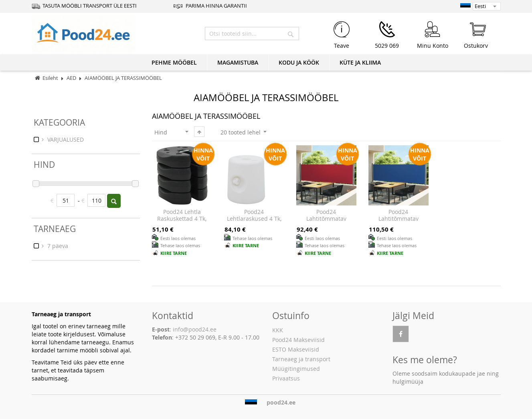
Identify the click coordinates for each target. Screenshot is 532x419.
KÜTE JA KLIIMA (360, 62)
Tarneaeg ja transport (301, 359)
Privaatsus (286, 378)
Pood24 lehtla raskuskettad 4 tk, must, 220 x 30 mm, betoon (182, 222)
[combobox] (252, 34)
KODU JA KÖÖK (299, 62)
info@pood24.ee (195, 329)
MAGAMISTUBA (238, 62)
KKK (278, 330)
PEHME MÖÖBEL (174, 62)
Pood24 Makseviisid (298, 340)
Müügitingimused (296, 369)
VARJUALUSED (65, 139)
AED (72, 78)
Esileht (50, 78)
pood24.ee (281, 402)
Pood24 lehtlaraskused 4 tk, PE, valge (254, 219)
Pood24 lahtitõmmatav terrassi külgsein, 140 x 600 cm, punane (326, 222)
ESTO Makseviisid (296, 349)
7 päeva (57, 246)
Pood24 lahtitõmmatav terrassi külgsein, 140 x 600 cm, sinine (398, 222)
